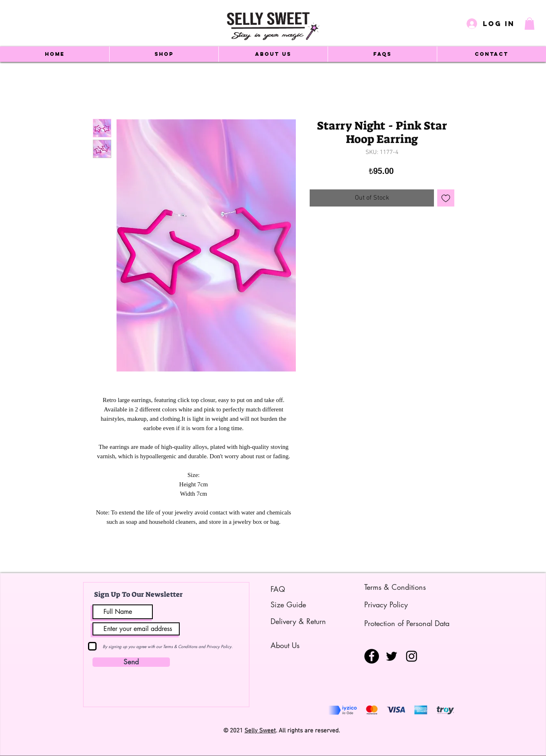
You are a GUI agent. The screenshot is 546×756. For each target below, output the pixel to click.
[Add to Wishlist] (446, 198)
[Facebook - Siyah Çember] (372, 656)
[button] (529, 24)
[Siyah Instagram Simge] (412, 656)
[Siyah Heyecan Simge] (392, 656)
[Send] (131, 662)
